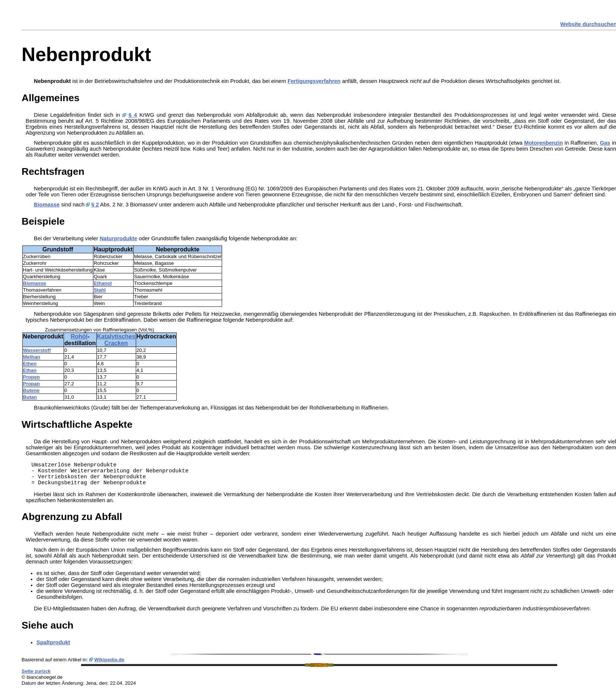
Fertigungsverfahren (314, 81)
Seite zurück (36, 671)
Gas (605, 143)
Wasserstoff (37, 350)
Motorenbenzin (543, 143)
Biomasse (47, 205)
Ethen (30, 364)
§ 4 (133, 115)
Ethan (30, 370)
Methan (32, 357)
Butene (31, 390)
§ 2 (95, 205)
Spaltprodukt (53, 642)
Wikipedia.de (110, 660)
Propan (31, 384)
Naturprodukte (118, 238)
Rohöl (79, 336)
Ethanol (103, 283)
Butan (30, 397)
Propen (31, 377)
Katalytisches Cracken (116, 340)
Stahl (100, 290)
